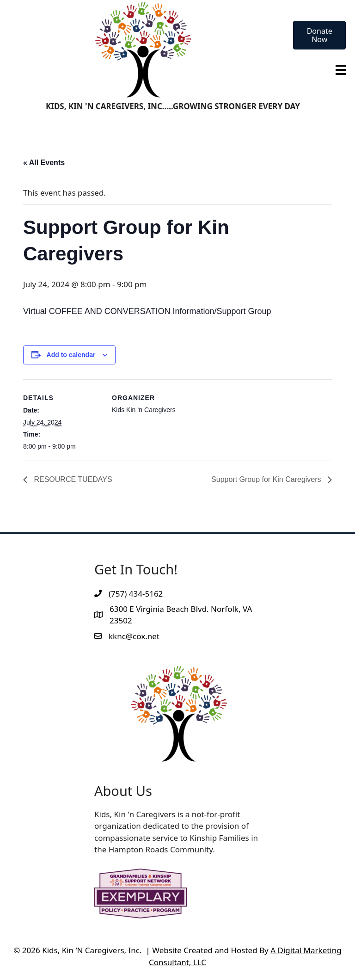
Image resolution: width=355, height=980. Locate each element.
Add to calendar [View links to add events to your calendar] (71, 355)
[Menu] (341, 69)
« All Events (44, 163)
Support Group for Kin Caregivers (267, 479)
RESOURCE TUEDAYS (72, 479)
